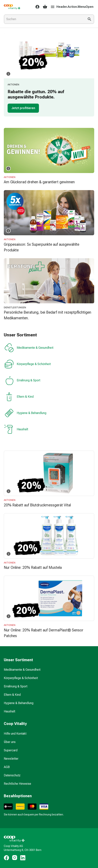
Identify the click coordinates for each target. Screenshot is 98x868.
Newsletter (11, 759)
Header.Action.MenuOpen (72, 7)
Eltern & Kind (19, 397)
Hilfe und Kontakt (15, 734)
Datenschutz (12, 775)
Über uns (10, 742)
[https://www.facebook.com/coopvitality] (6, 858)
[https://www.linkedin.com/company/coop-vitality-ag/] (23, 858)
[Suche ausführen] (89, 19)
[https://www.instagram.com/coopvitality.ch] (15, 858)
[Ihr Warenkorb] (45, 7)
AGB (7, 767)
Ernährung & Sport (22, 380)
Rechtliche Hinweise (17, 784)
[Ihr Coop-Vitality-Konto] (36, 7)
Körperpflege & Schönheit (28, 364)
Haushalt (16, 429)
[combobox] (44, 19)
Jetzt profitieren (23, 108)
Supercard (11, 750)
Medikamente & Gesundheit (29, 348)
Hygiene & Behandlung (25, 413)
